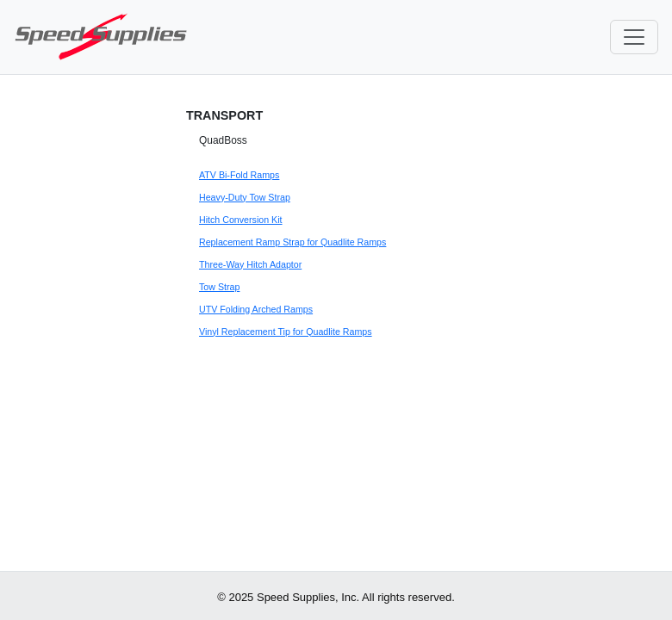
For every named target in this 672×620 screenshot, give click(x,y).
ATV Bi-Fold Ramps (239, 175)
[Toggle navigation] (634, 37)
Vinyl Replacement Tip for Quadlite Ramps (286, 332)
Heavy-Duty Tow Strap (245, 197)
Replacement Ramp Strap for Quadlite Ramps (292, 242)
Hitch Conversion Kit (241, 220)
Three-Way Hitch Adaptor (250, 264)
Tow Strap (219, 287)
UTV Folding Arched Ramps (256, 309)
